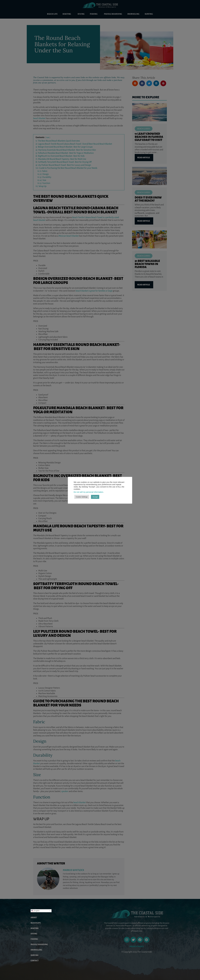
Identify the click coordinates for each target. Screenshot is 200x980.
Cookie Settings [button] (82, 497)
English (35, 911)
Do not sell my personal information (88, 492)
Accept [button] (95, 497)
